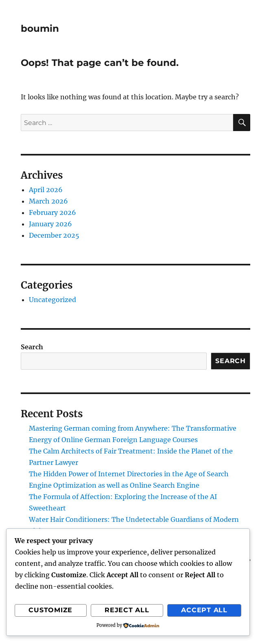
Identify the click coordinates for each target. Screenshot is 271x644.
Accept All (204, 610)
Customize (50, 610)
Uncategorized (52, 300)
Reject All (127, 610)
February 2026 (52, 212)
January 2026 (50, 224)
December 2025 (54, 235)
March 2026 (48, 201)
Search (32, 347)
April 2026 (46, 190)
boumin (40, 28)
